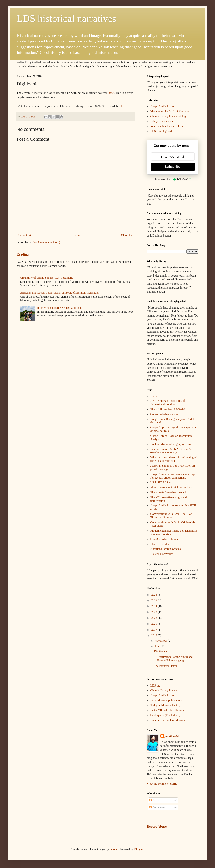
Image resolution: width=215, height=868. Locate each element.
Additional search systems (166, 549)
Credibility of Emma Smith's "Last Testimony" (47, 278)
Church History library (164, 691)
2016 (155, 635)
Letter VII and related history (167, 710)
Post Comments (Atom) (46, 242)
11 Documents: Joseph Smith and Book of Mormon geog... (173, 659)
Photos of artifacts (161, 544)
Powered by (173, 179)
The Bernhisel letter (165, 666)
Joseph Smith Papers (162, 107)
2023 (155, 612)
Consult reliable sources (164, 414)
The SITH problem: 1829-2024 (169, 409)
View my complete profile (162, 784)
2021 (155, 624)
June (158, 646)
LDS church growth (162, 131)
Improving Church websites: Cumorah (59, 308)
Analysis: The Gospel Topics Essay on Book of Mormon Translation (60, 293)
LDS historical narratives (66, 18)
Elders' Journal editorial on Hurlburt (171, 487)
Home (76, 235)
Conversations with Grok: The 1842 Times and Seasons (171, 516)
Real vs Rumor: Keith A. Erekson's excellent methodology (171, 451)
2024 (155, 606)
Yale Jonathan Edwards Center (168, 126)
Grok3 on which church (164, 539)
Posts (154, 800)
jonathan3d (172, 736)
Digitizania (160, 651)
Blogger (139, 849)
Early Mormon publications (167, 700)
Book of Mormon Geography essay (171, 444)
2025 (155, 600)
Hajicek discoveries (162, 554)
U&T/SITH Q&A (161, 482)
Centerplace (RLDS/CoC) (165, 715)
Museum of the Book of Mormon (170, 111)
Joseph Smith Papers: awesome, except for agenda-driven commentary (173, 476)
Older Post (127, 235)
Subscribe (173, 167)
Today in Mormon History (166, 705)
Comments (157, 807)
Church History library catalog (168, 116)
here (111, 93)
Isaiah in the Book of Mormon (168, 720)
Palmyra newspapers (162, 121)
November (161, 641)
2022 (155, 618)
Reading (23, 254)
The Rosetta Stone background (168, 492)
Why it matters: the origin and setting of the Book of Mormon (174, 459)
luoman (114, 849)
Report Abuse (157, 826)
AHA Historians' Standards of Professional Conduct (168, 403)
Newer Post (24, 235)
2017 (155, 630)
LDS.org (155, 686)
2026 (155, 595)
